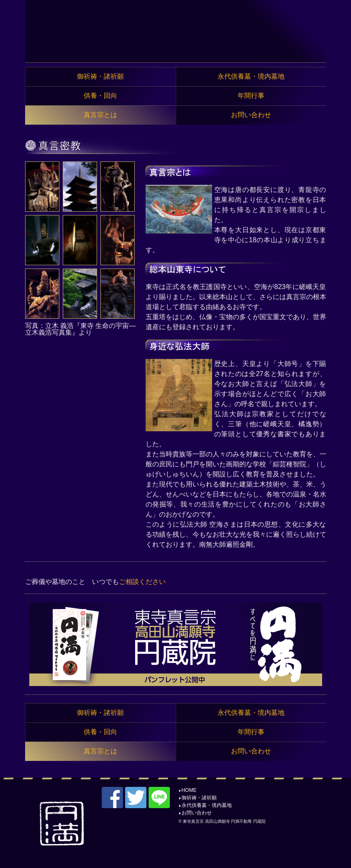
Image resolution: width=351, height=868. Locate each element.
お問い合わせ (197, 813)
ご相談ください (142, 582)
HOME (189, 790)
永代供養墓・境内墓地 (207, 805)
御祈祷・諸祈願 (199, 798)
